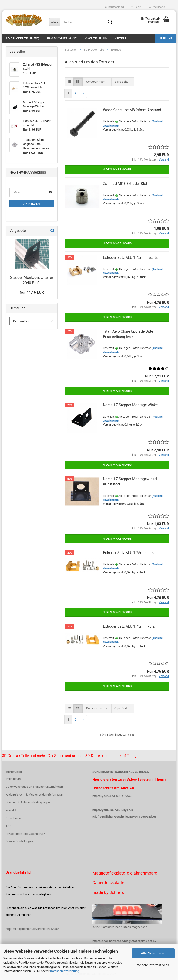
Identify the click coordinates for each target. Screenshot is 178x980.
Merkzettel (157, 7)
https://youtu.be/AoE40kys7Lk (113, 810)
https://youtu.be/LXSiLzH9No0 (112, 796)
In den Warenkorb (117, 170)
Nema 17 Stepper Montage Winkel (131, 405)
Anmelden (32, 204)
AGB (8, 826)
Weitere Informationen (153, 965)
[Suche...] (55, 22)
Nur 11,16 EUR (32, 292)
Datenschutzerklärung (65, 971)
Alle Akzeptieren (153, 953)
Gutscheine (13, 818)
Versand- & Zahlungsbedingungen (28, 802)
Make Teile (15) (96, 38)
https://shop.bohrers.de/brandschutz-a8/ (32, 929)
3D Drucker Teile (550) (23, 38)
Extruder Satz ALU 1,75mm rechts (130, 257)
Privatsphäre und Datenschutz (25, 834)
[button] (114, 7)
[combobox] (97, 82)
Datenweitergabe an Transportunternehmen (34, 787)
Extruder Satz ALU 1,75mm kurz (129, 626)
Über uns (166, 38)
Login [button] (136, 7)
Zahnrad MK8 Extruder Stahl (126, 184)
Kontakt (11, 810)
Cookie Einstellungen (19, 841)
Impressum (13, 779)
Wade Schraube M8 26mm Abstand (132, 110)
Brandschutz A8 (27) (62, 38)
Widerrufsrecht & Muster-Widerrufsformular (34, 795)
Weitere (120, 38)
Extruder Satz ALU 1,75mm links (129, 553)
